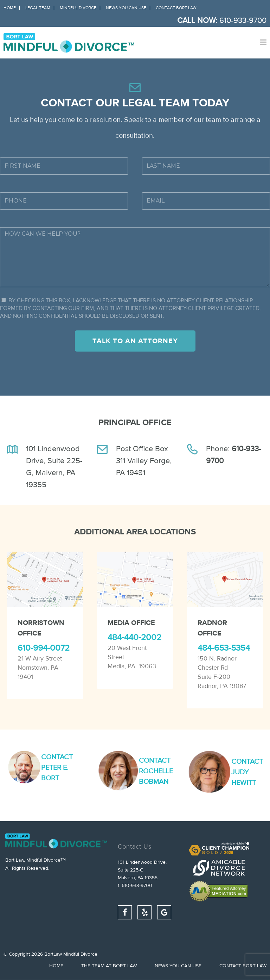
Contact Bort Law (176, 8)
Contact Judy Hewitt (247, 772)
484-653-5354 (224, 648)
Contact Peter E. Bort (57, 767)
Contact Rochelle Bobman (156, 771)
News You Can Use (126, 8)
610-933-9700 (243, 20)
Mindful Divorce (78, 8)
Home (10, 8)
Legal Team (38, 8)
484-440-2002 (134, 637)
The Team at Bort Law (109, 966)
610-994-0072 (44, 648)
